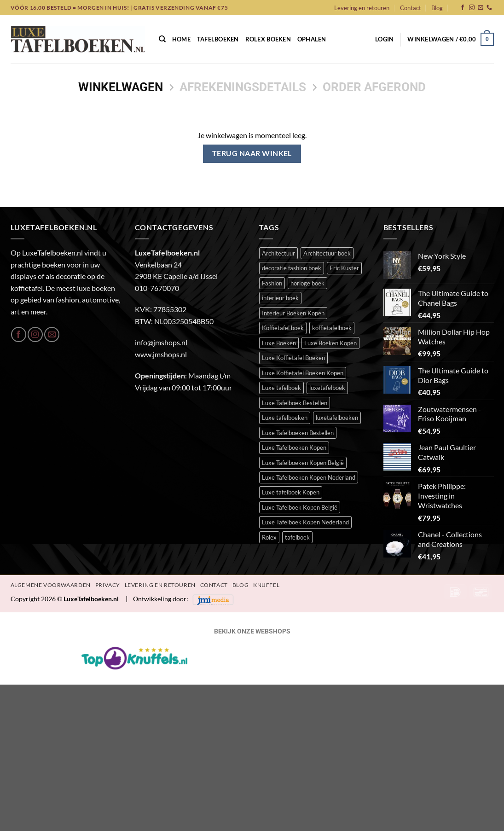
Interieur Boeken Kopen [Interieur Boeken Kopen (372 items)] (293, 313)
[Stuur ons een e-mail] (481, 8)
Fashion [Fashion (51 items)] (272, 283)
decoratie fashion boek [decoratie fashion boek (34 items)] (292, 268)
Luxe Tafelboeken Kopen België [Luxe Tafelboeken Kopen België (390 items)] (303, 463)
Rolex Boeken (268, 39)
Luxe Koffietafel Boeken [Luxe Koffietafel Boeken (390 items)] (293, 358)
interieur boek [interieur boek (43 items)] (280, 298)
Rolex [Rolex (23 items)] (269, 537)
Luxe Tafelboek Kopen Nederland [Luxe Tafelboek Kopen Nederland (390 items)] (305, 522)
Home (181, 39)
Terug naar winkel (252, 153)
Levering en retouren (362, 8)
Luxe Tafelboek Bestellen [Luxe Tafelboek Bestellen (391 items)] (295, 403)
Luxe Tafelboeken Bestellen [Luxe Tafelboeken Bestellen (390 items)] (298, 433)
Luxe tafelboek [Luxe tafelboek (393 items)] (281, 388)
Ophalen (312, 39)
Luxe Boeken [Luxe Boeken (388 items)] (279, 343)
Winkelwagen (121, 87)
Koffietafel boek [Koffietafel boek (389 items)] (283, 328)
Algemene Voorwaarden (51, 585)
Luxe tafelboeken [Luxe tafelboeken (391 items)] (285, 418)
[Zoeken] (162, 39)
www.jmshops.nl (161, 354)
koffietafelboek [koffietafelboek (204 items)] (332, 328)
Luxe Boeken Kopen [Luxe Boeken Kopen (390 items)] (330, 343)
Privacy (108, 585)
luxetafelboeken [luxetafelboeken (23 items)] (337, 418)
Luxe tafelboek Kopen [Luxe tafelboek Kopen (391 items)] (291, 492)
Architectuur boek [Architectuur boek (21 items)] (327, 253)
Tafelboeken (218, 39)
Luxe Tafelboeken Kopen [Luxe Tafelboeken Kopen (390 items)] (294, 447)
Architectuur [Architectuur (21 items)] (278, 253)
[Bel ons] (489, 8)
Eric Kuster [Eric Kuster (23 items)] (344, 268)
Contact (411, 8)
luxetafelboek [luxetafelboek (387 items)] (327, 388)
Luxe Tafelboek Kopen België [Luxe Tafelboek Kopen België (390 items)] (300, 507)
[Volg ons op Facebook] (463, 8)
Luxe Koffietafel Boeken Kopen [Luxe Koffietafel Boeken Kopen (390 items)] (303, 373)
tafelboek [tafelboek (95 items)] (297, 537)
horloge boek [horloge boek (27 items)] (307, 283)
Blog (437, 8)
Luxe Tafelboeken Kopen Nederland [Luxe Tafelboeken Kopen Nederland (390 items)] (309, 477)
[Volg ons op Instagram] (472, 8)
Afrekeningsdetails (243, 87)
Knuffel (266, 585)
